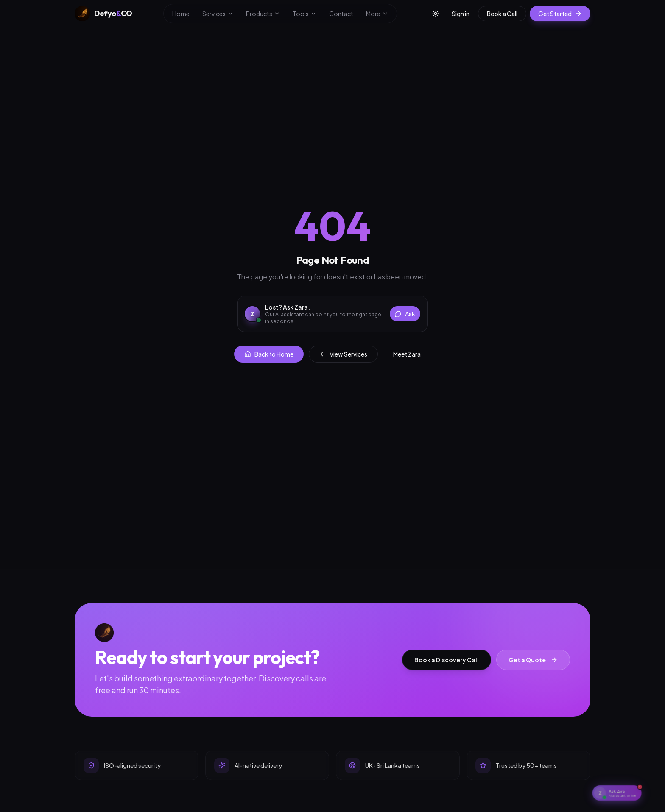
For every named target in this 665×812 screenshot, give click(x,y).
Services (218, 14)
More (377, 14)
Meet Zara (407, 354)
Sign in (461, 14)
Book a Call (502, 14)
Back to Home (269, 354)
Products (263, 14)
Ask (405, 314)
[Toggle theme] (436, 14)
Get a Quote (533, 660)
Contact (341, 14)
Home (181, 14)
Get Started (560, 14)
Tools (305, 14)
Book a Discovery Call (447, 660)
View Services (343, 354)
